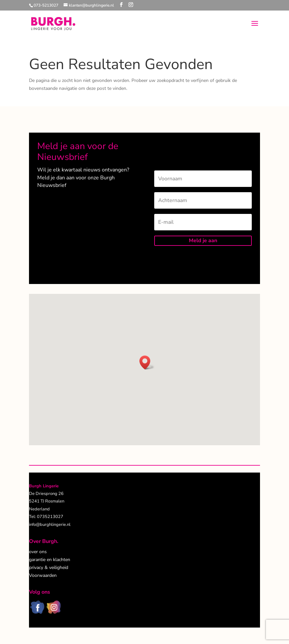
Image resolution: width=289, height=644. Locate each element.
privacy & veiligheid (49, 567)
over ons (38, 552)
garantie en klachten (50, 560)
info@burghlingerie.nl (50, 525)
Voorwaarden (43, 575)
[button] (147, 362)
